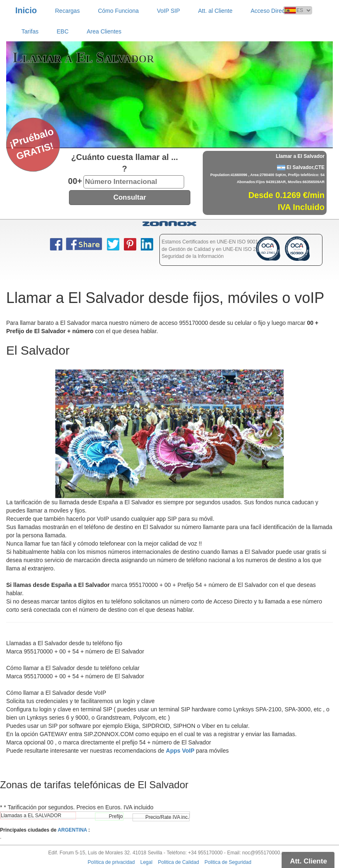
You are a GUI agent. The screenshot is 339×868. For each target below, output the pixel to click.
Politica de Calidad (178, 862)
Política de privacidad (111, 862)
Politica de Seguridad (228, 862)
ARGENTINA (72, 830)
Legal (146, 862)
